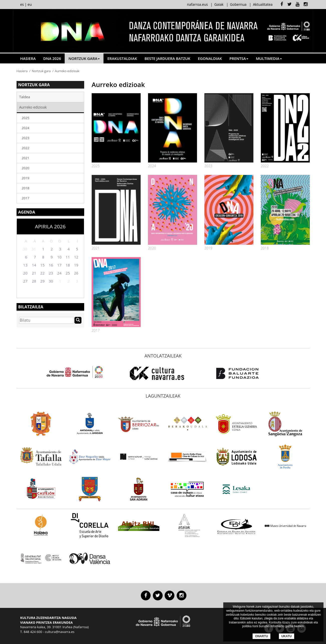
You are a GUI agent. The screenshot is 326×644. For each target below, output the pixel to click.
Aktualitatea (263, 4)
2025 (26, 118)
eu (30, 4)
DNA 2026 (52, 58)
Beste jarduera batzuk (168, 58)
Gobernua (238, 4)
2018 (26, 188)
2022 (26, 148)
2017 (26, 198)
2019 (26, 178)
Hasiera (28, 58)
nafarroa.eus (197, 4)
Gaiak (219, 4)
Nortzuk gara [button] (84, 58)
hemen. (299, 626)
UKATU (287, 636)
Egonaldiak (210, 58)
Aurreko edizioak (33, 107)
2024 (26, 128)
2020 (26, 168)
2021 (26, 158)
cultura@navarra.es (60, 632)
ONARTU (261, 636)
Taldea (25, 97)
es (22, 4)
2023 (26, 138)
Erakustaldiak (122, 58)
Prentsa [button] (239, 58)
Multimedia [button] (269, 58)
